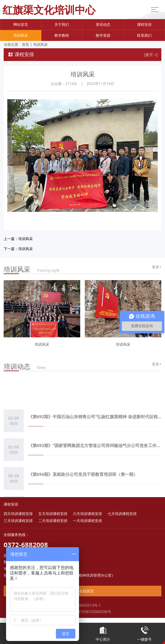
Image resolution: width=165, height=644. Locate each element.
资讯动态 (103, 24)
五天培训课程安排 (53, 514)
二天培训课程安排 (53, 521)
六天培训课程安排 (88, 514)
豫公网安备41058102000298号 (82, 612)
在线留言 (82, 591)
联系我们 (144, 35)
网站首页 (21, 24)
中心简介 (103, 632)
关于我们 (62, 24)
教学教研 (62, 35)
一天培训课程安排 (88, 521)
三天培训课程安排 (18, 521)
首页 (26, 44)
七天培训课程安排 (122, 514)
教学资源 (103, 35)
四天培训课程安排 (18, 514)
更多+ (157, 267)
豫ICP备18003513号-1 (82, 605)
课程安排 (144, 24)
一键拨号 (144, 632)
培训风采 (21, 35)
